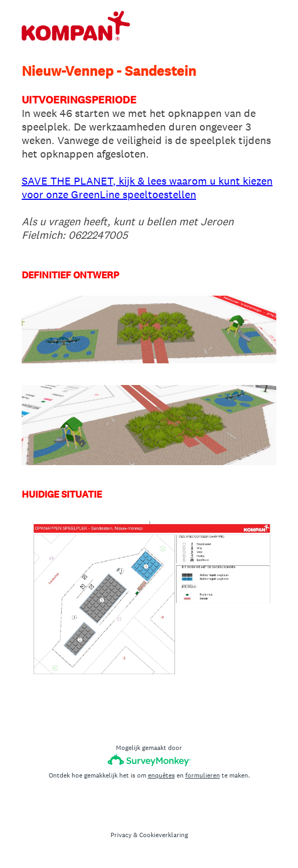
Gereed (149, 709)
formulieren (203, 775)
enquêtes (161, 775)
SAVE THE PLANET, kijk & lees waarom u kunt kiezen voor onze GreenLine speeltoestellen (147, 188)
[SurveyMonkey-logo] (149, 760)
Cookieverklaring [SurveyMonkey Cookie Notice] (164, 835)
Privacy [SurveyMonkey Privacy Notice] (121, 835)
